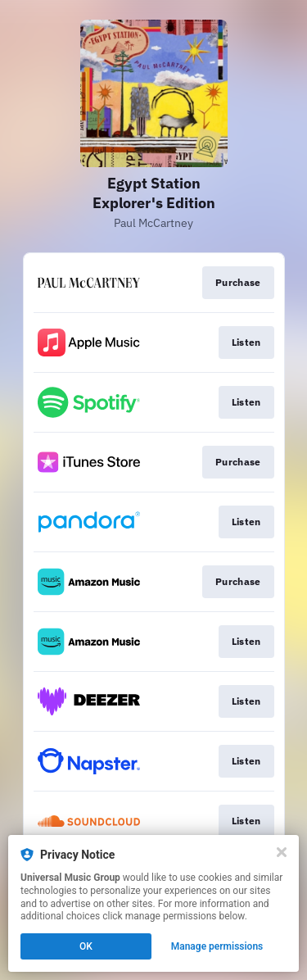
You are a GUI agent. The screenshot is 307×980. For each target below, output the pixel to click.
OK (86, 946)
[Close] (282, 852)
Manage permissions (217, 946)
